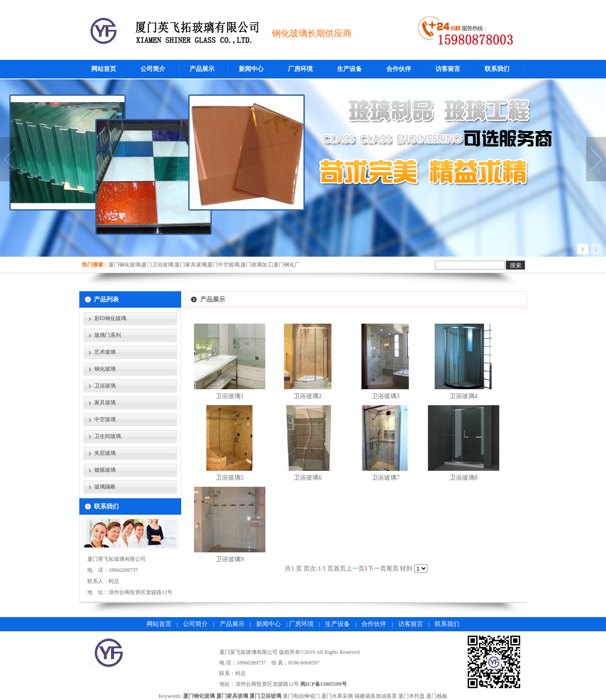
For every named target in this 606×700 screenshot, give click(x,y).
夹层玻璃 (105, 453)
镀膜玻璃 (105, 470)
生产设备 (350, 69)
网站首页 (104, 69)
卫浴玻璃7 (386, 478)
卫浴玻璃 (105, 386)
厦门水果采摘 (337, 696)
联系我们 (497, 69)
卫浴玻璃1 (230, 396)
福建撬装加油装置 (376, 696)
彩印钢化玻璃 (110, 318)
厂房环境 (300, 69)
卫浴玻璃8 (464, 478)
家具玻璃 (105, 403)
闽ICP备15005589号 (324, 684)
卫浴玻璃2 (308, 396)
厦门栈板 (437, 696)
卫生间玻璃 (108, 436)
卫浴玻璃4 (464, 396)
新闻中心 (251, 69)
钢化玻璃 (105, 369)
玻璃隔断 (105, 487)
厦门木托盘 (412, 696)
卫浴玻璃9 (230, 559)
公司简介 (153, 69)
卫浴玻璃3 (386, 396)
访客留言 (448, 69)
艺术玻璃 (105, 352)
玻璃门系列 (108, 335)
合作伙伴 (399, 69)
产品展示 (202, 69)
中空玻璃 (105, 419)
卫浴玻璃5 (230, 478)
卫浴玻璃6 (308, 478)
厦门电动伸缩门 (301, 696)
